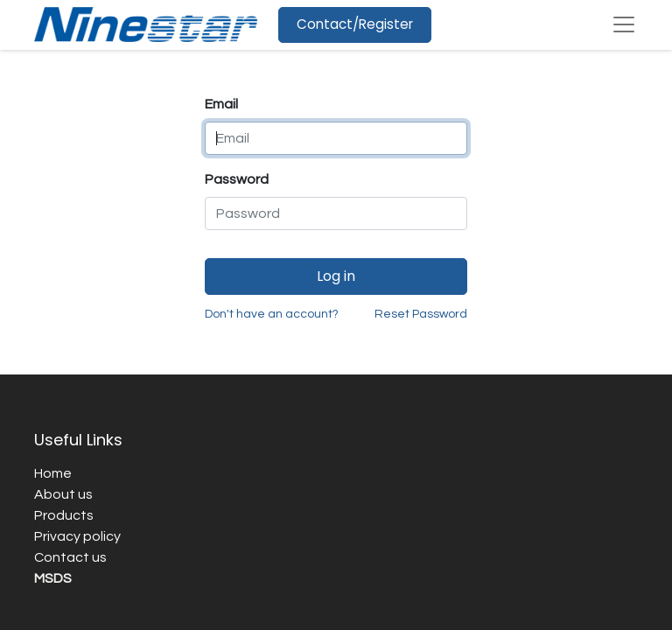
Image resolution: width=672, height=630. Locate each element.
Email (221, 104)
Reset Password (421, 314)
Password (237, 179)
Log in (336, 276)
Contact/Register (355, 24)
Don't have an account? (272, 314)
